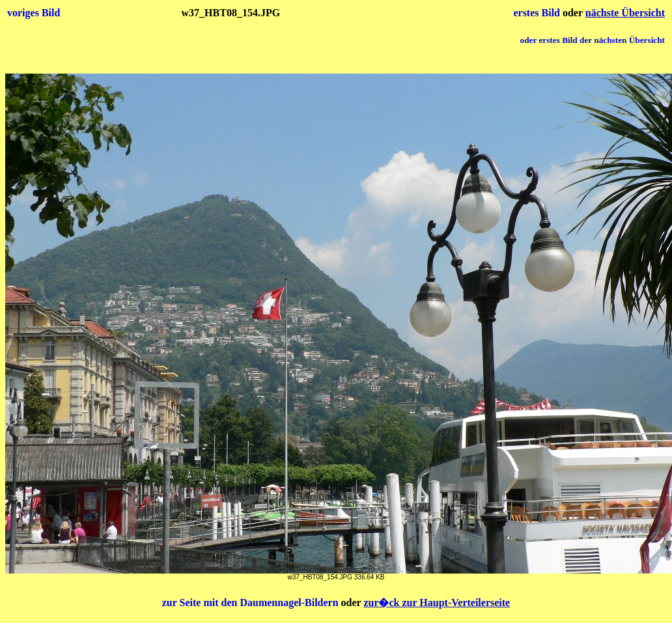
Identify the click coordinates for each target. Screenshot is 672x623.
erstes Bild (538, 13)
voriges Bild (34, 13)
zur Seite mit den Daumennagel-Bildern (252, 602)
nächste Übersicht (625, 13)
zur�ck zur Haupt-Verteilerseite (437, 602)
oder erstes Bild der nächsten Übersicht (593, 40)
